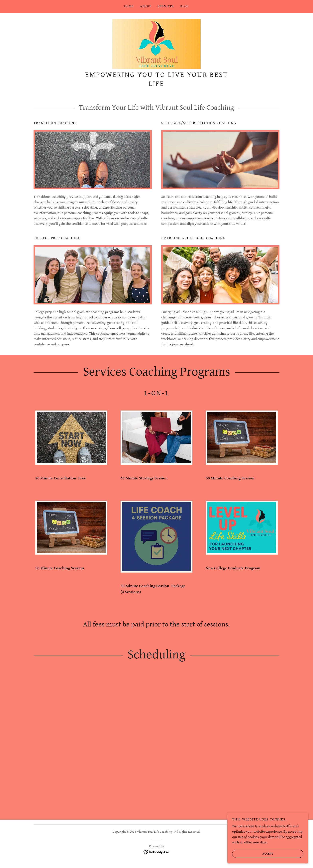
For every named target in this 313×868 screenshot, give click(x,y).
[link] (156, 45)
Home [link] (129, 6)
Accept (253, 854)
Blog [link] (185, 6)
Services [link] (166, 6)
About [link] (146, 6)
